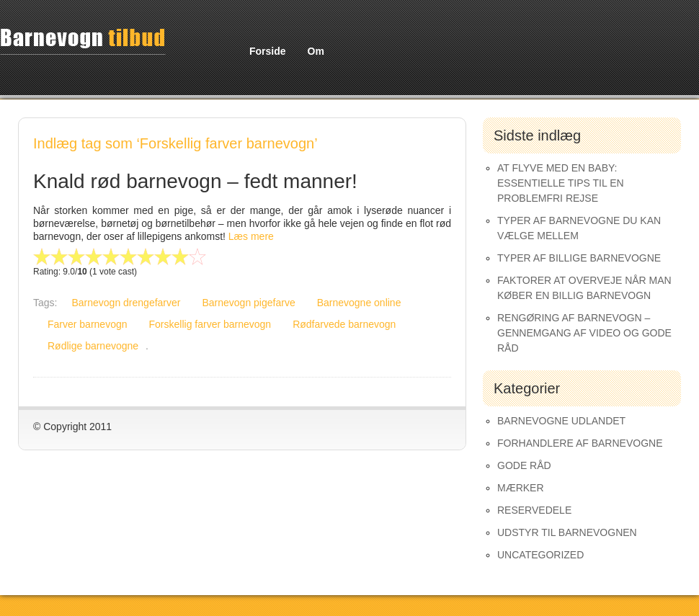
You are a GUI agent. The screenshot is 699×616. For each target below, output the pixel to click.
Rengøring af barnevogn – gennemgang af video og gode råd (584, 333)
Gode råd (524, 465)
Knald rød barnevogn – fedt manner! (195, 181)
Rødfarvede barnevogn (344, 324)
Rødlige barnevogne (93, 346)
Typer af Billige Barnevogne (579, 258)
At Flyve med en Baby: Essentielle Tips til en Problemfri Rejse (561, 183)
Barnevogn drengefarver (126, 303)
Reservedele (534, 510)
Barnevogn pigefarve (248, 303)
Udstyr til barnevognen (567, 532)
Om (316, 51)
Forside (268, 51)
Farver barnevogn (88, 324)
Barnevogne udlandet (561, 421)
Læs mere (251, 236)
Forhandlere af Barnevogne (580, 443)
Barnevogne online (359, 303)
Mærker (521, 488)
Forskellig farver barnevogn (210, 324)
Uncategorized (540, 555)
